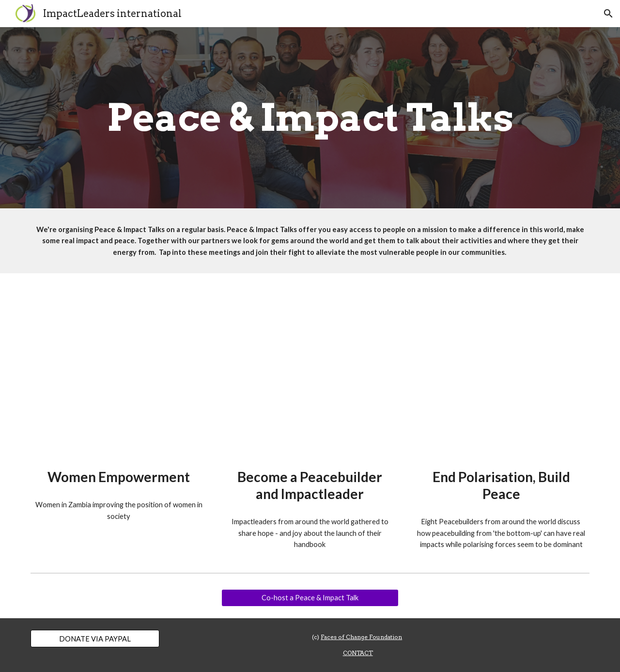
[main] (310, 118)
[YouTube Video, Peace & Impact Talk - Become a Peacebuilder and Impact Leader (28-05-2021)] (310, 373)
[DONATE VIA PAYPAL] (95, 639)
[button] (608, 14)
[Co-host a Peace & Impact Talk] (310, 598)
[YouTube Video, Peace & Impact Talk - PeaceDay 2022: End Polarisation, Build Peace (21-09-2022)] (501, 373)
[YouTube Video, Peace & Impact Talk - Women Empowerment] (119, 373)
